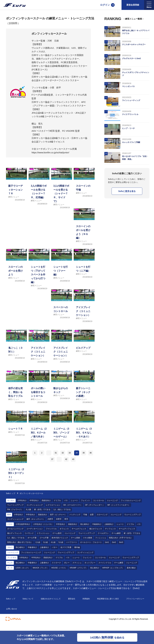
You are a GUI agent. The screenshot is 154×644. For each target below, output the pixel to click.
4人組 (53, 542)
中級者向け (97, 524)
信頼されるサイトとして (51, 599)
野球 (9, 515)
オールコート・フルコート (91, 542)
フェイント (85, 500)
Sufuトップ (11, 493)
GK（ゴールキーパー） (73, 505)
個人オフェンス (96, 529)
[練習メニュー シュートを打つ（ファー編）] (62, 268)
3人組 (45, 542)
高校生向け (46, 500)
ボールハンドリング (15, 529)
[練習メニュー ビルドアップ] (84, 348)
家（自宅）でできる (42, 509)
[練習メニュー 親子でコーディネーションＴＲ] (16, 187)
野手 (66, 519)
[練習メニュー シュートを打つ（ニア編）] (84, 268)
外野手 (59, 519)
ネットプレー (90, 563)
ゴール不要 (44, 538)
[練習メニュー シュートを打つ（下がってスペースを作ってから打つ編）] (39, 268)
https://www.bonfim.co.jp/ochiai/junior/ (50, 152)
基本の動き (131, 568)
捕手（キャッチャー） (35, 519)
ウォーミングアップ (15, 505)
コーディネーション (35, 529)
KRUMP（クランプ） (78, 568)
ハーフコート (72, 542)
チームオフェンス (79, 529)
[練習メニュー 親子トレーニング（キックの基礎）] (84, 389)
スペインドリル (105, 563)
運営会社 (72, 599)
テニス (10, 563)
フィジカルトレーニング (131, 500)
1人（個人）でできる (62, 509)
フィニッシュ (101, 538)
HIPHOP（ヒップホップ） (113, 568)
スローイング (102, 515)
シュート (74, 500)
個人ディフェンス (14, 533)
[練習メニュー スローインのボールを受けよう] (16, 268)
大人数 (28, 509)
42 (66, 459)
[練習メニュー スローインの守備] (84, 187)
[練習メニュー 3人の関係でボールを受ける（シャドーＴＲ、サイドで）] (62, 187)
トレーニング (112, 500)
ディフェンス (110, 529)
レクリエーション (53, 505)
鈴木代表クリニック (60, 538)
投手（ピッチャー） (58, 515)
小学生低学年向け (23, 524)
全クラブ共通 (66, 547)
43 (73, 459)
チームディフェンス (127, 529)
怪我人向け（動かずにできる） (20, 542)
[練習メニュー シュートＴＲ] (16, 429)
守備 (85, 515)
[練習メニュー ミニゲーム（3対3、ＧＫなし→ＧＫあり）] (84, 429)
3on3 (121, 542)
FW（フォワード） (15, 509)
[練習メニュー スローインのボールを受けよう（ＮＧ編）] (84, 227)
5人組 (61, 542)
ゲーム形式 (57, 533)
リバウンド (29, 533)
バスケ (10, 524)
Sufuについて (28, 599)
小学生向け (22, 500)
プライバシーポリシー (135, 599)
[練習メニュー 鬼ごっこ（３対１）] (16, 348)
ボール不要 (32, 538)
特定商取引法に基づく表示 (108, 599)
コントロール (99, 500)
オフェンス (64, 529)
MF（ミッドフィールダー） (119, 505)
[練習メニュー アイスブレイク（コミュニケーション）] (84, 308)
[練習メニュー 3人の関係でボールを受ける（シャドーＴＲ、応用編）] (39, 187)
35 (84, 453)
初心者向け (85, 524)
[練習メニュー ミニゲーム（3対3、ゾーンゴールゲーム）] (62, 429)
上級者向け (109, 524)
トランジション (43, 533)
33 (70, 453)
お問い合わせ (12, 609)
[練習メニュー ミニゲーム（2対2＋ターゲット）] (16, 470)
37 (52, 459)
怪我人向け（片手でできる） (121, 538)
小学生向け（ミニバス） (43, 524)
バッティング (75, 515)
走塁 (92, 515)
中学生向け (34, 500)
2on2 (114, 542)
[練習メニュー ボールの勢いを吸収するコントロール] (39, 389)
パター (55, 547)
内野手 (50, 519)
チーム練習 (116, 533)
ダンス (10, 568)
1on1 (107, 542)
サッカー (11, 500)
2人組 (38, 542)
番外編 (77, 547)
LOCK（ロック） (23, 568)
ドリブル (57, 500)
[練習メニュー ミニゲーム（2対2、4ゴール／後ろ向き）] (39, 429)
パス (66, 500)
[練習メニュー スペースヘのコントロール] (62, 308)
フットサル (12, 558)
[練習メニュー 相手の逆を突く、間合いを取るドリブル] (16, 389)
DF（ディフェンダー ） (95, 505)
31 (56, 453)
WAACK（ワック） (40, 568)
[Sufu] (13, 5)
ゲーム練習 (119, 563)
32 (63, 453)
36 (91, 453)
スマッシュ (77, 563)
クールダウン (103, 533)
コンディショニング (35, 505)
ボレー (67, 563)
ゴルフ (10, 547)
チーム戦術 (75, 538)
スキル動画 (88, 538)
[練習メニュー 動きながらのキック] (62, 389)
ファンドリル (51, 529)
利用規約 (86, 599)
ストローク (56, 563)
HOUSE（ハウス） (59, 568)
